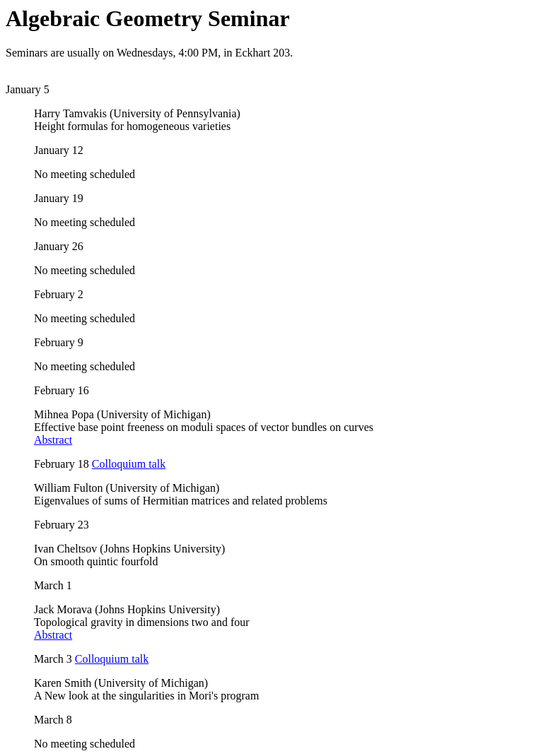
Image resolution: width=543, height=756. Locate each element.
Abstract (53, 440)
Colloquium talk (129, 464)
